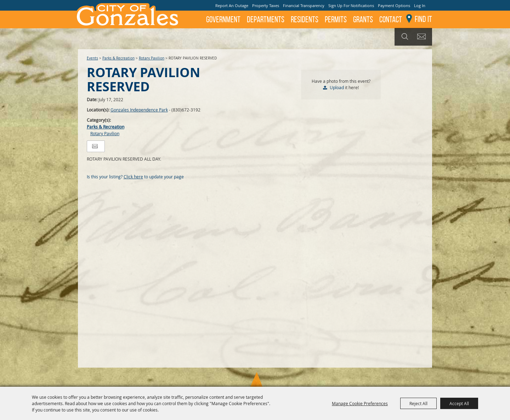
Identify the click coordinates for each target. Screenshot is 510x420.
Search (404, 37)
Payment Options (394, 5)
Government (223, 19)
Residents (305, 19)
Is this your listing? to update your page (135, 177)
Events (92, 58)
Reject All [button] (418, 403)
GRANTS (363, 19)
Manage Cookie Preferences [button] (360, 403)
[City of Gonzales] (127, 14)
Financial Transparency (304, 5)
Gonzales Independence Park (139, 110)
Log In (420, 5)
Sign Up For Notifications (351, 5)
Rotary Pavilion (152, 58)
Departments (266, 19)
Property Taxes (266, 5)
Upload (337, 87)
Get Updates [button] (423, 37)
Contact (391, 19)
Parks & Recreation (118, 58)
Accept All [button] (459, 403)
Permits (336, 19)
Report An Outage (232, 5)
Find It (423, 19)
